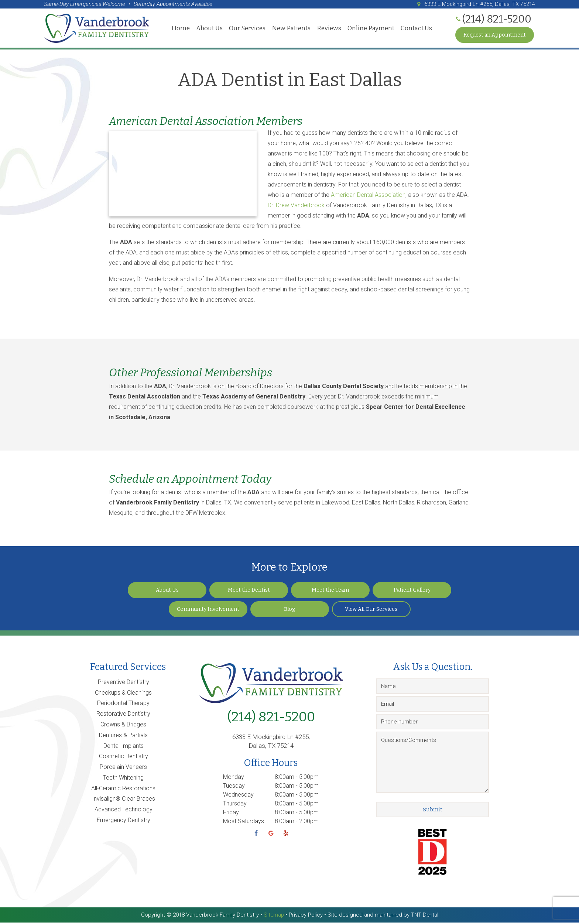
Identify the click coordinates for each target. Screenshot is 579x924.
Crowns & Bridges (123, 726)
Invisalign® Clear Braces (124, 800)
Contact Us (416, 28)
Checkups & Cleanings (123, 694)
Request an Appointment (495, 35)
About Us (209, 28)
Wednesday (238, 796)
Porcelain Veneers (123, 768)
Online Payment (371, 28)
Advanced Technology (124, 811)
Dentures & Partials (123, 737)
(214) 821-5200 (271, 718)
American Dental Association (368, 196)
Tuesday (234, 787)
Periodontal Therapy (123, 704)
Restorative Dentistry (123, 715)
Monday (234, 778)
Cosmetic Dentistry (124, 758)
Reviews (329, 28)
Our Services (247, 28)
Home (181, 28)
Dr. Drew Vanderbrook (297, 207)
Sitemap (273, 916)
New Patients (291, 28)
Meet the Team (330, 591)
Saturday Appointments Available (173, 4)
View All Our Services (371, 611)
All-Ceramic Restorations (123, 790)
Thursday (235, 805)
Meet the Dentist (249, 591)
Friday (231, 814)
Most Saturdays (244, 823)
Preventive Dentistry (124, 683)
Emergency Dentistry (124, 822)
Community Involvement (208, 611)
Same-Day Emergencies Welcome (85, 4)
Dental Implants (124, 747)
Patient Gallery (412, 591)
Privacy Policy (306, 916)
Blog (289, 611)
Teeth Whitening (123, 779)
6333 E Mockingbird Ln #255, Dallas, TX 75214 (474, 4)
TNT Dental (425, 916)
